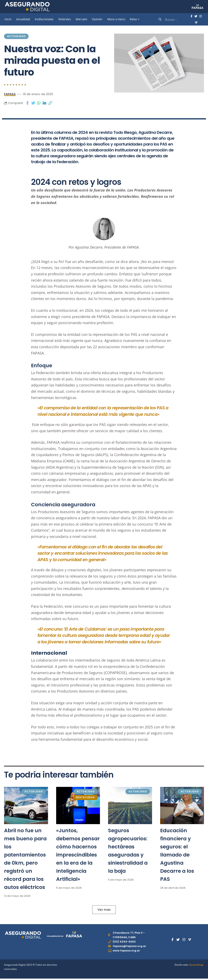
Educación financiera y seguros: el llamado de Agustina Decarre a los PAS (177, 855)
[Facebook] (191, 16)
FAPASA (10, 95)
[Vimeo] (196, 23)
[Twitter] (196, 16)
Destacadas (85, 798)
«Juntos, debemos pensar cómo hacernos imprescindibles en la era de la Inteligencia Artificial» (78, 855)
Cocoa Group (196, 966)
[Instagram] (200, 16)
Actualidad (17, 37)
